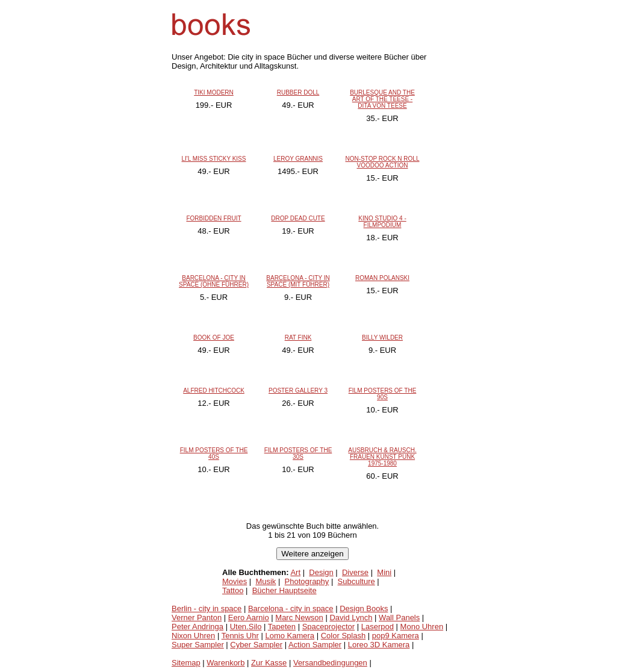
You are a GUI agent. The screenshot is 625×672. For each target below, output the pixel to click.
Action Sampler (315, 645)
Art (295, 572)
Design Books (364, 608)
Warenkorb (225, 663)
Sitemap (186, 663)
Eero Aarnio (249, 618)
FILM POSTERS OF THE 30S (298, 453)
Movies (235, 581)
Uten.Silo (246, 627)
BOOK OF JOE (214, 338)
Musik (266, 581)
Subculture (356, 581)
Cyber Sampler (256, 645)
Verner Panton (197, 618)
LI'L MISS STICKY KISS (214, 159)
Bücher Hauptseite (285, 590)
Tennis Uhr (240, 636)
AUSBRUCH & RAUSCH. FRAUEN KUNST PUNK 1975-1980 (382, 457)
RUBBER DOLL (298, 92)
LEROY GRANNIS (298, 159)
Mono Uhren (422, 627)
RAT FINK (298, 338)
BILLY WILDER (382, 338)
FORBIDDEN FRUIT (213, 218)
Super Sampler (198, 645)
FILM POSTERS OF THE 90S (383, 394)
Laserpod (378, 627)
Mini (384, 572)
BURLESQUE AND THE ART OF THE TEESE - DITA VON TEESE (382, 99)
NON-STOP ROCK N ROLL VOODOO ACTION (383, 162)
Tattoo (233, 590)
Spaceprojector (328, 627)
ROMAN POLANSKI (382, 278)
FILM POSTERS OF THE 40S (214, 453)
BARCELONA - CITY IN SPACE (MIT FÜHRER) (298, 281)
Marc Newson (299, 618)
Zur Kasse (269, 663)
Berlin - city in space (207, 608)
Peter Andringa (197, 627)
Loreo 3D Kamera (379, 645)
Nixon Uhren (193, 636)
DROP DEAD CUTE (298, 218)
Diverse (355, 572)
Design (321, 572)
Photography (307, 581)
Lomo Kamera (290, 636)
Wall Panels (399, 618)
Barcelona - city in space (291, 608)
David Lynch (351, 618)
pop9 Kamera (396, 636)
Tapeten (282, 627)
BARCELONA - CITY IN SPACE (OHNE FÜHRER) (214, 281)
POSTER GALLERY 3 (298, 390)
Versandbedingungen (330, 663)
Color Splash (343, 636)
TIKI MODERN (214, 92)
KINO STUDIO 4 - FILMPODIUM (382, 222)
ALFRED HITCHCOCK (214, 390)
